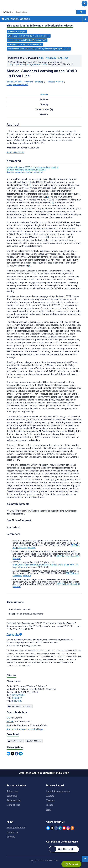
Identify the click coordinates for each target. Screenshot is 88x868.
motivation (38, 172)
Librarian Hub (13, 805)
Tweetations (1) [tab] (44, 110)
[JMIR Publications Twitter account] (52, 828)
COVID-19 (29, 167)
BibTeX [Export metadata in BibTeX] (10, 722)
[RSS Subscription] (72, 828)
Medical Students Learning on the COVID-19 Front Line (42, 73)
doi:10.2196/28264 (15, 152)
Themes (50, 800)
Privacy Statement (16, 828)
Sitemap (11, 837)
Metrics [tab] (44, 115)
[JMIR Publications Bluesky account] (48, 828)
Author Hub (12, 791)
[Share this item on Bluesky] (8, 754)
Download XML (34, 741)
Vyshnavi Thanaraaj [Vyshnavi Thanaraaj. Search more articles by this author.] (34, 82)
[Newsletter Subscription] (64, 849)
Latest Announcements (58, 791)
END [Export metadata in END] (9, 718)
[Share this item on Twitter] (13, 754)
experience (20, 172)
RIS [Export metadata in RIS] (8, 725)
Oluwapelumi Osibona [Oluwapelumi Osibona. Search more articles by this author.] (17, 85)
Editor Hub (12, 796)
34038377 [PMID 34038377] (17, 698)
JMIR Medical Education (16, 19)
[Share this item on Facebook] (17, 754)
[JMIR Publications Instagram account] (68, 828)
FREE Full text (63, 556)
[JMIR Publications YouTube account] (64, 828)
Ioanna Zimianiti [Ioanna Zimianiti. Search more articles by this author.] (15, 82)
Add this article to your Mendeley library (25, 729)
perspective (30, 170)
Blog (49, 809)
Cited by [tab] (44, 105)
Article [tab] (44, 94)
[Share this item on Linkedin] (21, 754)
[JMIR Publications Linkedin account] (60, 828)
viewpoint (19, 170)
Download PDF (15, 741)
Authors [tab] (44, 99)
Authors (50, 796)
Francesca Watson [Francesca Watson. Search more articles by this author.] (55, 82)
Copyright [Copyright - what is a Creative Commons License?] (14, 634)
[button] (84, 4)
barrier (29, 172)
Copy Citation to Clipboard (20, 706)
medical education (15, 167)
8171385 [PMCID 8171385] (18, 701)
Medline (32, 548)
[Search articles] (81, 12)
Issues (50, 805)
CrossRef (22, 548)
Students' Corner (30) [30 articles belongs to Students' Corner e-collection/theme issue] (17, 32)
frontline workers (42, 167)
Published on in (38, 58)
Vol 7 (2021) (54, 58)
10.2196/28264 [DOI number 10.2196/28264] (17, 695)
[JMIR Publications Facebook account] (56, 828)
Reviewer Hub (14, 800)
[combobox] (45, 12)
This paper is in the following (40, 26)
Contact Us (12, 832)
